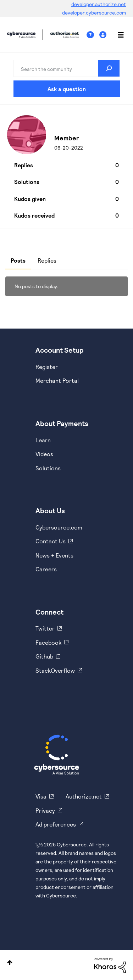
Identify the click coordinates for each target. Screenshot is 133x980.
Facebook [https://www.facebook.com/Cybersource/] (48, 642)
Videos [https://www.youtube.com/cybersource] (44, 454)
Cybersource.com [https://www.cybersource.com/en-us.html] (59, 527)
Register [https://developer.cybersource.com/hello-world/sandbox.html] (47, 367)
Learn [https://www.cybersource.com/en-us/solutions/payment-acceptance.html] (43, 440)
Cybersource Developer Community (21, 35)
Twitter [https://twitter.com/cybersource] (45, 628)
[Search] (67, 68)
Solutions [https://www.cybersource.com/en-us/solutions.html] (48, 468)
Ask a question (67, 89)
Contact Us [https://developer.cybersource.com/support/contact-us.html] (51, 541)
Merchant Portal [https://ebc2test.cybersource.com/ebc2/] (57, 380)
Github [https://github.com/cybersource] (44, 656)
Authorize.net (84, 796)
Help (93, 35)
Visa (41, 796)
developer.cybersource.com (94, 13)
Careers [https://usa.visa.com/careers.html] (46, 569)
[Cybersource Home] (57, 755)
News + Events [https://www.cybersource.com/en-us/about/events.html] (54, 555)
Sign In (104, 35)
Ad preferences (56, 824)
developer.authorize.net (99, 4)
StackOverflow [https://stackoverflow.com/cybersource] (55, 670)
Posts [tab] (18, 260)
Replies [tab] (47, 260)
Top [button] (10, 962)
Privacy (45, 810)
